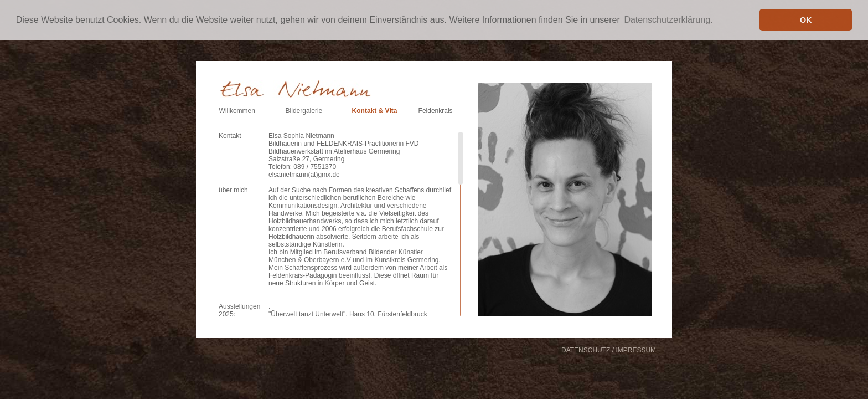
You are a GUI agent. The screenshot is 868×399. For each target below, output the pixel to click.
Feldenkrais (436, 111)
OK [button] (806, 20)
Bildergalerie (304, 111)
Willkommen (237, 111)
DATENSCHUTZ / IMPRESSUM (609, 350)
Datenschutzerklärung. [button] (668, 20)
